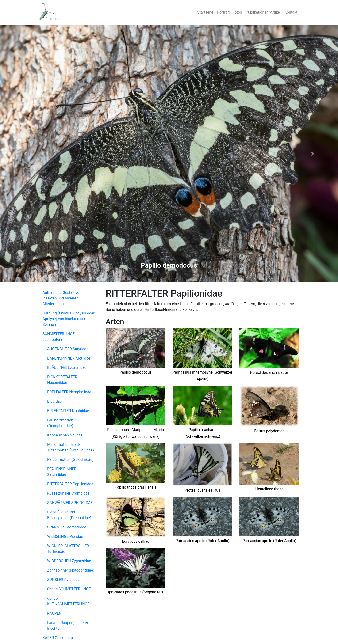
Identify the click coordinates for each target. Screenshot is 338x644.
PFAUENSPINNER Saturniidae (62, 472)
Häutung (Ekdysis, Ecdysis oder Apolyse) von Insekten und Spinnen (69, 319)
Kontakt (291, 12)
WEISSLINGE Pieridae (65, 536)
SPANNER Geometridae (67, 527)
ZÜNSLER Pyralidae (63, 580)
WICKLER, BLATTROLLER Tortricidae (68, 549)
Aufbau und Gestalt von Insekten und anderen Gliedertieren (62, 298)
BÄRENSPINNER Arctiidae (69, 358)
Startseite (205, 12)
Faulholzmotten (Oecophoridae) (60, 423)
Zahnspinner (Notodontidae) (71, 570)
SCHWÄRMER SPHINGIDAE (70, 503)
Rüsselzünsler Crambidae (68, 493)
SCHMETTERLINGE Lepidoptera (59, 337)
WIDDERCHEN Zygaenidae (69, 561)
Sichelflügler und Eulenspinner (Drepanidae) (69, 515)
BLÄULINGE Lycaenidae (67, 368)
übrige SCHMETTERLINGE (69, 589)
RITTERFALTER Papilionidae (70, 484)
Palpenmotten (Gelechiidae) (70, 460)
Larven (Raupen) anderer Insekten (68, 626)
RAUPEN (54, 613)
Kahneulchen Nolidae (65, 435)
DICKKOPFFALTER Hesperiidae (62, 380)
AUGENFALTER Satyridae (68, 349)
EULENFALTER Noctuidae (68, 411)
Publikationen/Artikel (263, 12)
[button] (25, 154)
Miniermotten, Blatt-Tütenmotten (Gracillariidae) (71, 447)
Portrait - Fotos (230, 12)
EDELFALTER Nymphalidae (69, 392)
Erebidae (54, 401)
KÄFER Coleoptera (58, 638)
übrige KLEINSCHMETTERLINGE (68, 601)
